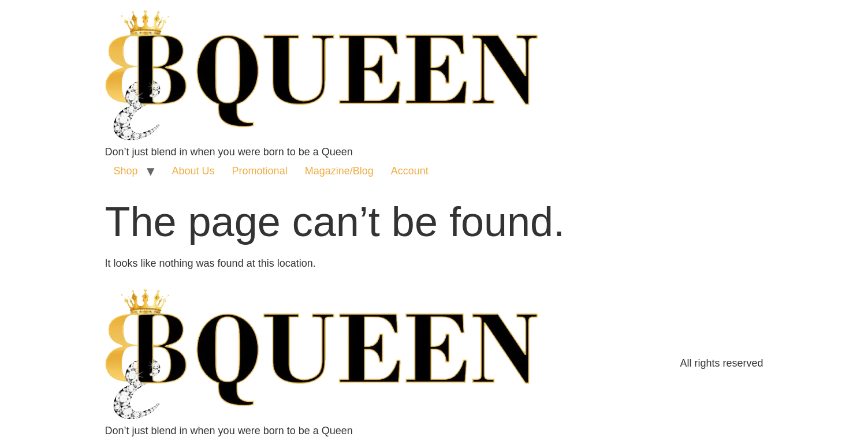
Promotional (260, 171)
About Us (193, 171)
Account (410, 171)
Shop (126, 171)
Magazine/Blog (339, 171)
